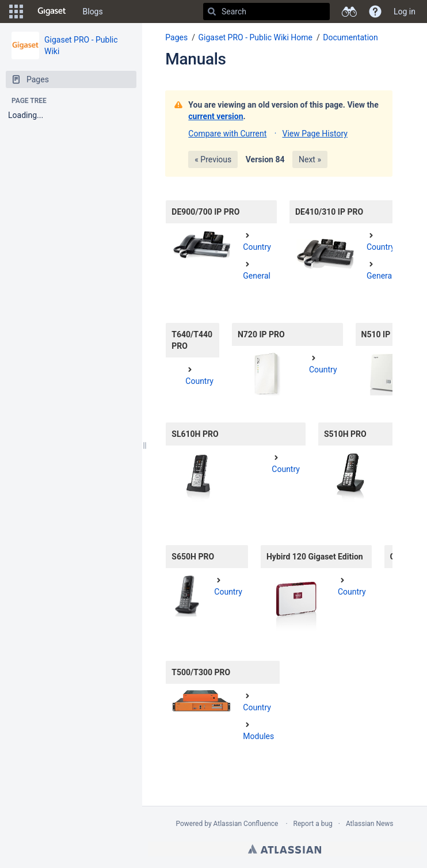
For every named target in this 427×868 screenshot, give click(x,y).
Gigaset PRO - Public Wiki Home (255, 37)
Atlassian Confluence (246, 824)
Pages (176, 37)
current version (216, 116)
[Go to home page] (52, 12)
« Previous (213, 159)
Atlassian (285, 849)
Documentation (350, 37)
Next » (310, 159)
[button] (16, 12)
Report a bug (313, 824)
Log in (405, 12)
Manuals (195, 59)
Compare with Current (227, 134)
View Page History (314, 134)
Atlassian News (370, 824)
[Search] (212, 12)
